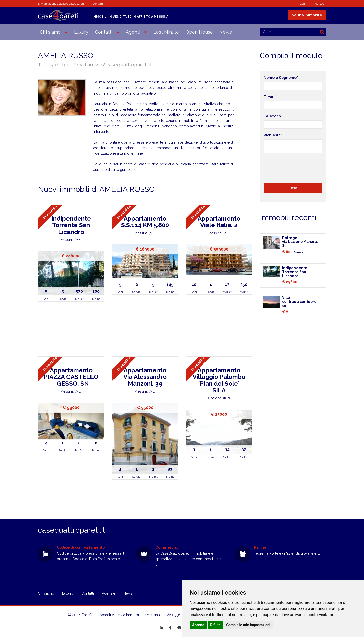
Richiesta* (273, 135)
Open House (199, 32)
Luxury (81, 32)
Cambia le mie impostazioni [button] (248, 625)
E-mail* (270, 97)
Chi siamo (50, 32)
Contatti (98, 4)
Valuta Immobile (307, 15)
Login (304, 4)
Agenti (133, 32)
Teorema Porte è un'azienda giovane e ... (287, 553)
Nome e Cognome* (281, 78)
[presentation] (302, 167)
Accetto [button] (198, 625)
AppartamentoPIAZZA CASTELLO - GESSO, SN (71, 377)
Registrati (320, 4)
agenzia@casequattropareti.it (67, 4)
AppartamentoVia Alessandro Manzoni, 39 (145, 377)
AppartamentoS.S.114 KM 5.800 (145, 222)
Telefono (272, 116)
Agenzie (109, 593)
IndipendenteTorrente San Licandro (71, 225)
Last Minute (166, 32)
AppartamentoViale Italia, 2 (219, 222)
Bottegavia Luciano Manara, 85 (300, 242)
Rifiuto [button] (215, 625)
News (226, 32)
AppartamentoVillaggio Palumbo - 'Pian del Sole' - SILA (219, 380)
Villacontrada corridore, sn (300, 301)
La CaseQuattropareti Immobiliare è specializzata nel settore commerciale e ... (188, 559)
